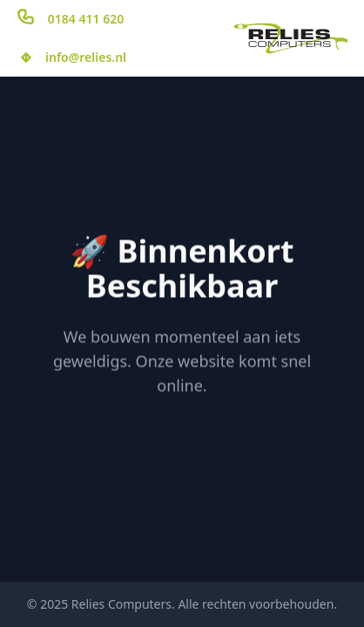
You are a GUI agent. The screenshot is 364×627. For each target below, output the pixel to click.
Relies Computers (121, 604)
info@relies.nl (86, 57)
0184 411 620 (86, 19)
